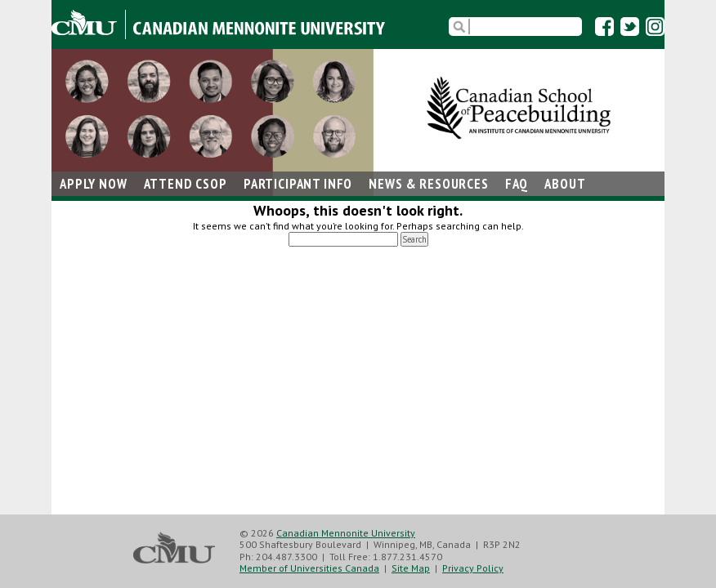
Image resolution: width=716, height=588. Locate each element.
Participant (298, 184)
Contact (87, 208)
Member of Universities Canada (309, 568)
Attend (186, 184)
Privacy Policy (473, 568)
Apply (94, 184)
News (428, 184)
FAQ (517, 184)
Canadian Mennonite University (346, 533)
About (565, 184)
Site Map (411, 568)
